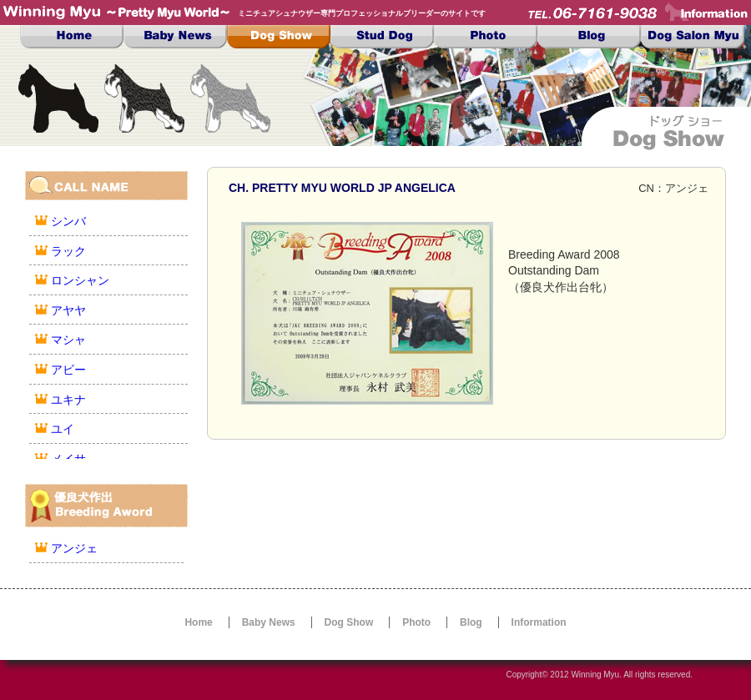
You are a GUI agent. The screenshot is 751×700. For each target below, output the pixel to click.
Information (539, 622)
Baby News (175, 37)
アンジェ (74, 548)
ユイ (63, 429)
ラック (68, 251)
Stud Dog (382, 37)
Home (198, 622)
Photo (486, 37)
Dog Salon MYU (693, 37)
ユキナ (68, 400)
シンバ (68, 221)
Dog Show (279, 37)
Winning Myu (595, 675)
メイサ (68, 459)
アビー (68, 370)
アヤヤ (68, 310)
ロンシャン (80, 280)
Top (72, 37)
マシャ (68, 340)
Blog (589, 37)
